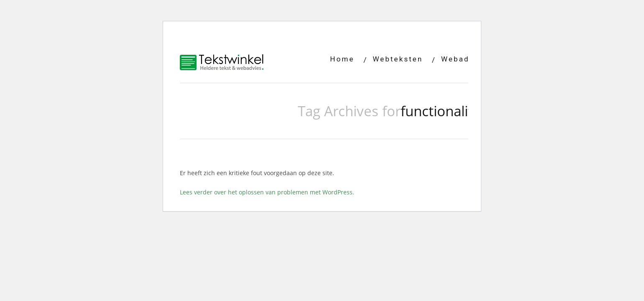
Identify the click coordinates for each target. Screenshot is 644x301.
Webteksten (398, 59)
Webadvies (464, 59)
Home (342, 59)
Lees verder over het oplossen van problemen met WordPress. (267, 192)
